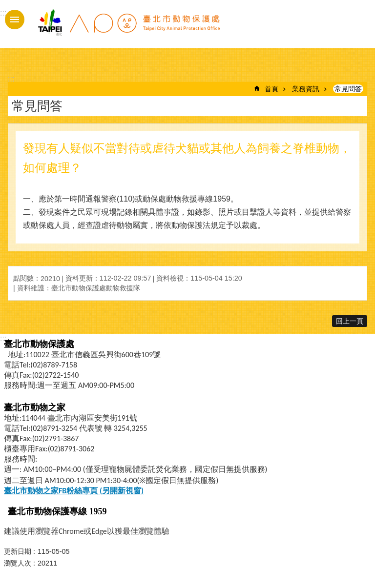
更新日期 (18, 551)
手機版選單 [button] (15, 20)
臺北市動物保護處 (128, 28)
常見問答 (348, 89)
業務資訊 (306, 89)
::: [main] (11, 79)
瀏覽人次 (18, 563)
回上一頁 (350, 321)
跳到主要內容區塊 (5, 5)
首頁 (271, 89)
